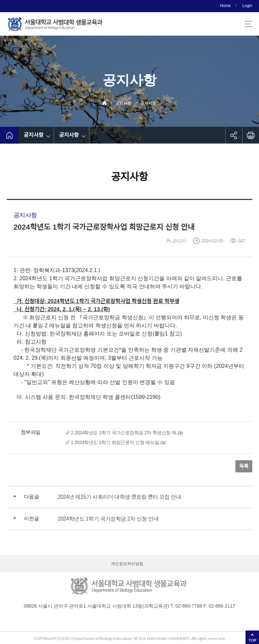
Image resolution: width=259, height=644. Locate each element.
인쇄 (251, 135)
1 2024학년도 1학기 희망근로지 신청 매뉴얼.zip (118, 442)
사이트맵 (249, 24)
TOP (252, 640)
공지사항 (123, 103)
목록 (244, 466)
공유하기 (234, 135)
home (9, 135)
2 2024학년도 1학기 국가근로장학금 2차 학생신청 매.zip (127, 433)
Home (225, 6)
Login (247, 6)
